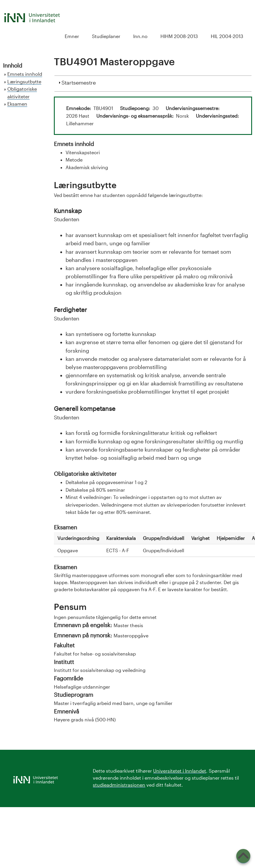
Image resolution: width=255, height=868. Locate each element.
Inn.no (140, 36)
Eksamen (17, 104)
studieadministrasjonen (119, 785)
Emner (72, 36)
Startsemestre (79, 82)
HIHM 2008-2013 (179, 36)
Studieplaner (106, 36)
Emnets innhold (25, 74)
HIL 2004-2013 (227, 36)
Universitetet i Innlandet (180, 771)
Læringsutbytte (24, 82)
